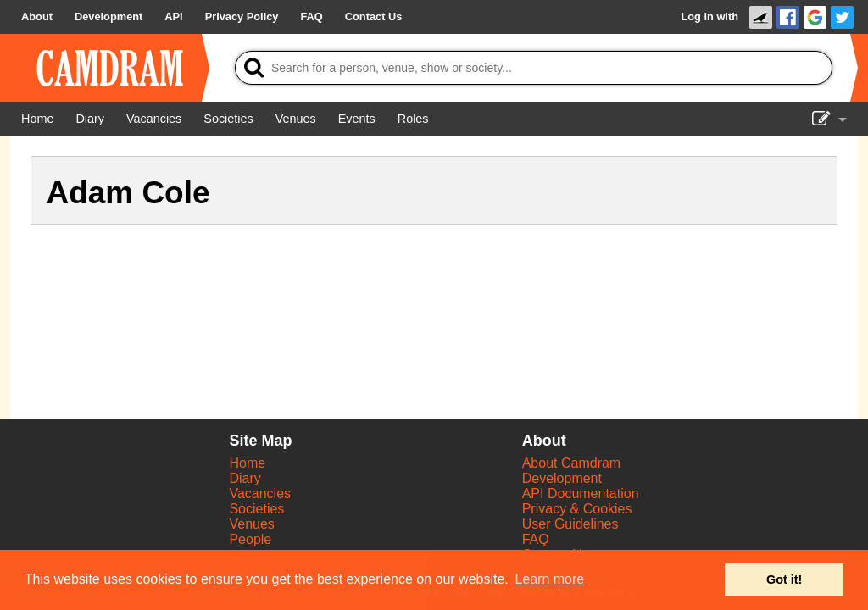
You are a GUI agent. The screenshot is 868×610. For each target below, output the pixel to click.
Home (247, 463)
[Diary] (90, 119)
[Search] (534, 68)
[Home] (37, 119)
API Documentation (581, 494)
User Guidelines (570, 524)
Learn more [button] (549, 579)
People (250, 539)
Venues (251, 524)
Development (562, 478)
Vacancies (260, 494)
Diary (245, 478)
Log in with (709, 17)
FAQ (536, 539)
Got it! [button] (784, 579)
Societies (256, 509)
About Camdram (572, 463)
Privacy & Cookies (577, 509)
